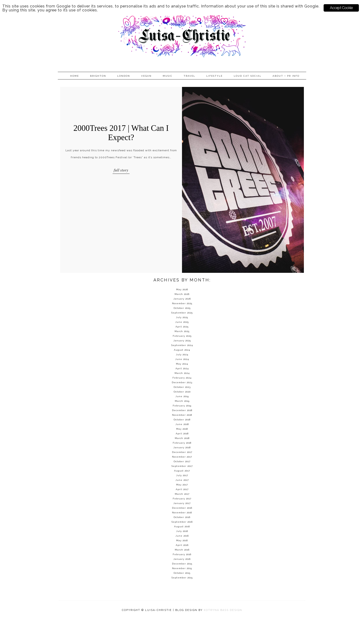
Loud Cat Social (248, 76)
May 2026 (182, 289)
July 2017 (182, 475)
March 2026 (182, 294)
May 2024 (182, 364)
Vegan (146, 76)
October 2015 (182, 573)
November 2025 (182, 303)
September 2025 (182, 313)
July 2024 (182, 355)
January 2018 (182, 447)
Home (75, 76)
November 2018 (182, 415)
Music (168, 76)
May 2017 (182, 485)
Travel (189, 76)
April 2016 (182, 545)
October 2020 (182, 392)
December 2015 (182, 564)
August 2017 (182, 471)
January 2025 (182, 341)
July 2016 (182, 531)
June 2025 (182, 322)
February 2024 (182, 378)
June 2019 (182, 396)
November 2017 (182, 457)
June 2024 (182, 359)
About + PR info (286, 76)
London (124, 76)
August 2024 (182, 350)
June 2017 (182, 480)
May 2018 (182, 429)
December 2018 (182, 410)
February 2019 (182, 406)
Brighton (98, 76)
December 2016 (182, 508)
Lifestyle (214, 76)
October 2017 (182, 461)
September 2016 (182, 522)
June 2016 (182, 536)
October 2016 (182, 517)
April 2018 (182, 434)
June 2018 (182, 424)
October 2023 (182, 387)
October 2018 (182, 420)
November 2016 (182, 513)
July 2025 (182, 317)
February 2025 (182, 336)
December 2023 (182, 382)
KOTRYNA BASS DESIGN (223, 610)
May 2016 (182, 540)
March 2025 (182, 331)
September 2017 (182, 466)
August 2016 (182, 526)
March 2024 (182, 373)
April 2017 (182, 489)
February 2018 (182, 443)
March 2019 (182, 401)
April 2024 (182, 368)
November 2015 (182, 568)
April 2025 (182, 327)
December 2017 (182, 452)
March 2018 (182, 438)
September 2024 (182, 345)
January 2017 (182, 503)
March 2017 (182, 494)
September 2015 (182, 578)
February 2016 (182, 554)
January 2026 (182, 299)
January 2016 (182, 559)
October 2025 (182, 308)
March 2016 (182, 550)
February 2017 (182, 499)
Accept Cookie (341, 8)
